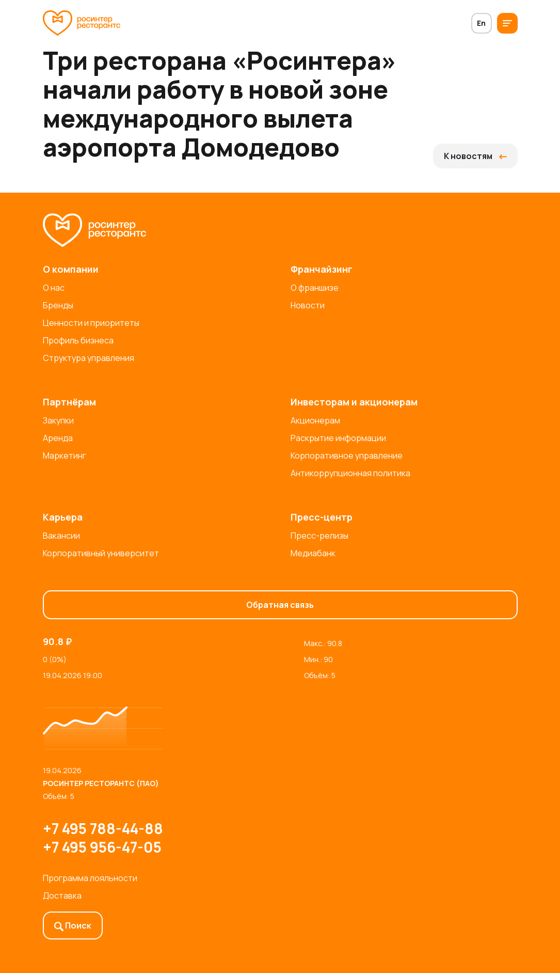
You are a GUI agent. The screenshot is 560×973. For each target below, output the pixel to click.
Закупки (58, 420)
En (481, 23)
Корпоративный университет (101, 553)
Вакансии (61, 536)
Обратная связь (280, 605)
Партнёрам (69, 402)
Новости (308, 305)
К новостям (475, 156)
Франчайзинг (322, 269)
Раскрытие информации (338, 438)
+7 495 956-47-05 (102, 847)
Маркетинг (65, 456)
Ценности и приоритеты (91, 323)
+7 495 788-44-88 (103, 828)
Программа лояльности (90, 878)
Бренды (58, 305)
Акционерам (315, 420)
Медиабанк (313, 553)
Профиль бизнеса (78, 340)
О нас (54, 288)
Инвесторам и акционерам (354, 402)
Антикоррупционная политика (350, 473)
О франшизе (315, 288)
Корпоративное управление (347, 456)
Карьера (63, 517)
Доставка (62, 896)
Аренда (58, 438)
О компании (71, 269)
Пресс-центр (322, 517)
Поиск (73, 925)
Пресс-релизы (319, 536)
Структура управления (89, 358)
